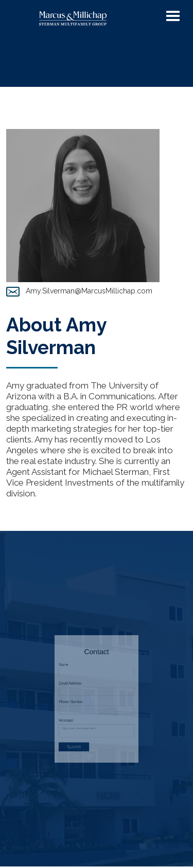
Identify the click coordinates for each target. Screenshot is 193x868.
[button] (173, 16)
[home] (92, 19)
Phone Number (82, 700)
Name (78, 680)
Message (80, 711)
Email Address (82, 690)
